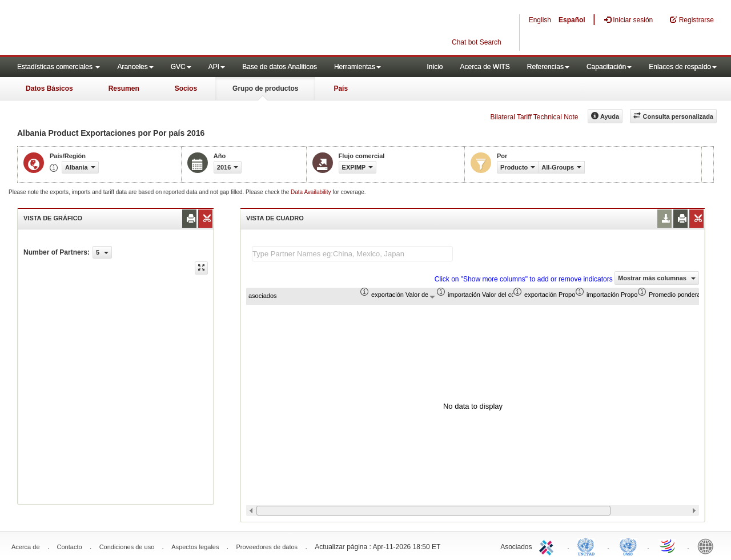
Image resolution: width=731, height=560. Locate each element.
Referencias (548, 67)
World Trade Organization (668, 546)
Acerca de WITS (485, 67)
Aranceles (135, 67)
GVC (181, 67)
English (540, 20)
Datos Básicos (49, 88)
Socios (186, 88)
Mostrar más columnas (657, 278)
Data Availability (312, 192)
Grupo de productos (265, 88)
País (341, 88)
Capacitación (609, 67)
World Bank (708, 546)
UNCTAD (588, 546)
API (217, 67)
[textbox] (352, 254)
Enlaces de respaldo (683, 67)
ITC (548, 546)
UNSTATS (628, 546)
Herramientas (358, 67)
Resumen (124, 88)
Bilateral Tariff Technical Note (534, 117)
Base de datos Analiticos (280, 67)
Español (572, 20)
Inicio (435, 67)
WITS (114, 29)
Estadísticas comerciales (59, 67)
